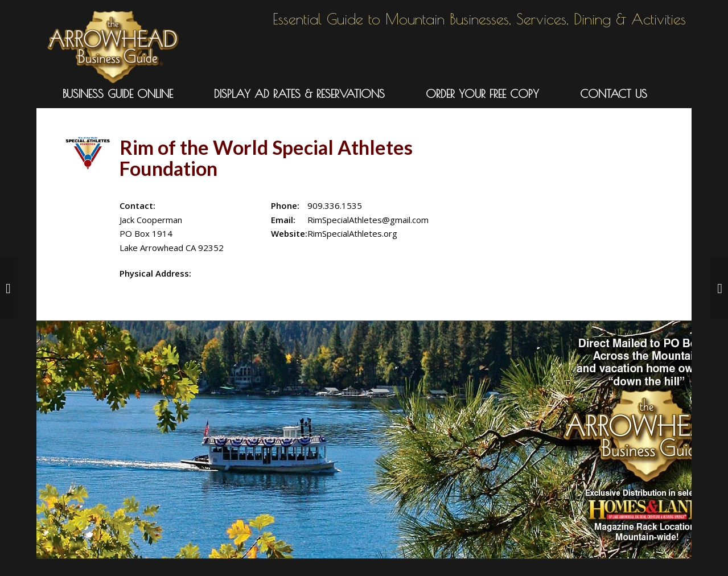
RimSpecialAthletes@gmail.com (368, 220)
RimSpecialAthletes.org (352, 233)
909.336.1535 (335, 205)
